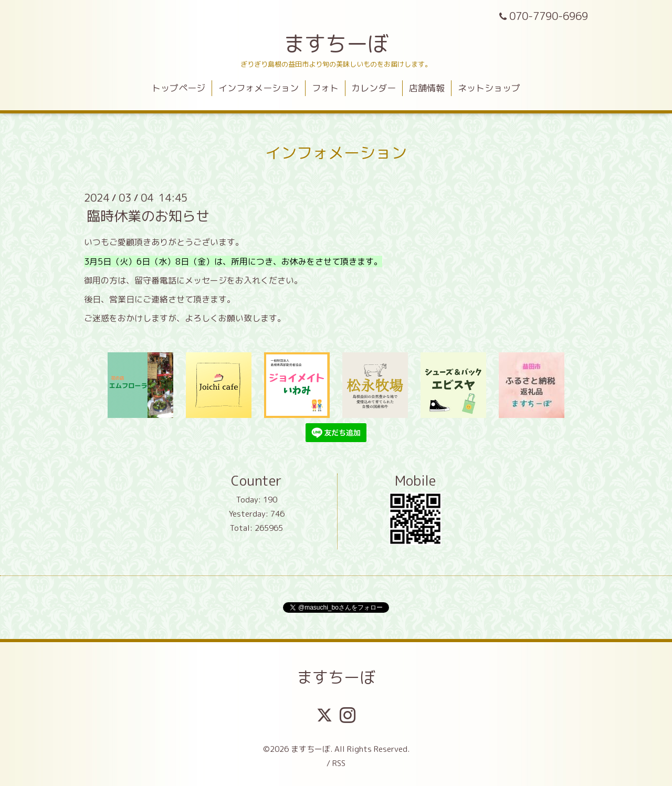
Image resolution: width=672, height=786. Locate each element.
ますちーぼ (336, 44)
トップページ (178, 88)
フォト (325, 88)
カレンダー (374, 88)
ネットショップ (489, 88)
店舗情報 (427, 88)
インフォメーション (259, 88)
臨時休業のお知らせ (148, 216)
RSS (339, 763)
